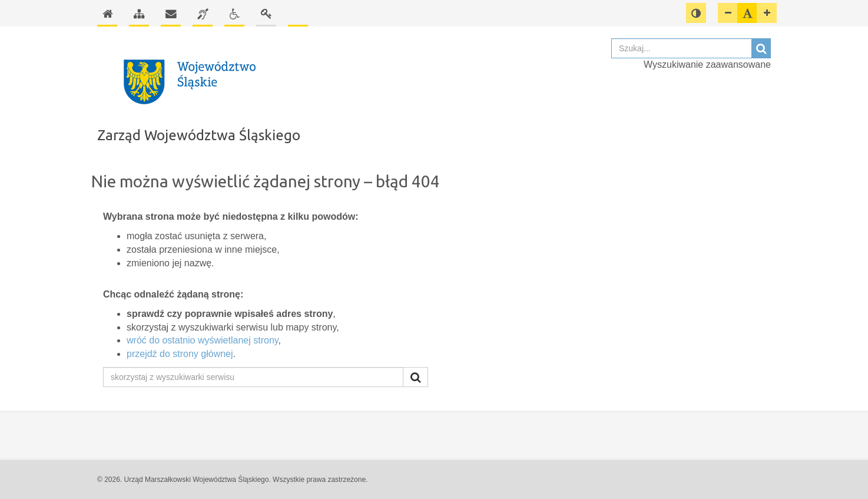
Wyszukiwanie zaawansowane (707, 65)
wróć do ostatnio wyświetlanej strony (203, 340)
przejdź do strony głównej (180, 354)
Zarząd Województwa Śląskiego (199, 135)
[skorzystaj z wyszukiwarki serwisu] (253, 377)
